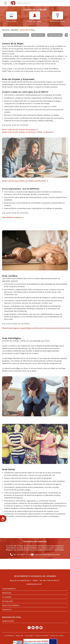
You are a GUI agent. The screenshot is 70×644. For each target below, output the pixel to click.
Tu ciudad (7, 597)
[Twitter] (33, 628)
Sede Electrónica (11, 605)
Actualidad (8, 601)
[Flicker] (41, 628)
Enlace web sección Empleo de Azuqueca (19, 130)
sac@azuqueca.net (34, 584)
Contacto (7, 610)
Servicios (7, 593)
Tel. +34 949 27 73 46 (22, 554)
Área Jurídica (38, 35)
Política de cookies (57, 636)
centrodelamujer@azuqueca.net (47, 554)
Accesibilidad (9, 636)
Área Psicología (55, 35)
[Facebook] (29, 628)
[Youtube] (37, 628)
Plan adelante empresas (12, 217)
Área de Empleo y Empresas (16, 35)
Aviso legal (29, 636)
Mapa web (20, 636)
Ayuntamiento (9, 589)
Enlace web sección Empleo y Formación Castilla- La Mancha (27, 132)
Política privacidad (42, 636)
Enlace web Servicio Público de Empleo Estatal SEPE (24, 181)
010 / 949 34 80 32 (51, 580)
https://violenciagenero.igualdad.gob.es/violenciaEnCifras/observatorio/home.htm (35, 328)
